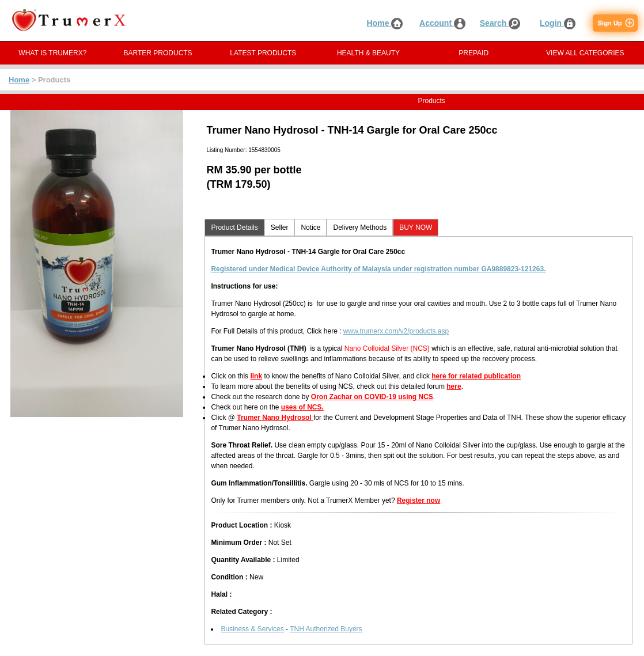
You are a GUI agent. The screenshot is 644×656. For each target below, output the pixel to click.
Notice (310, 227)
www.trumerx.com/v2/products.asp (396, 331)
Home (385, 23)
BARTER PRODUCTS (158, 53)
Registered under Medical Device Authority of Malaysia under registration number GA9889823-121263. (378, 269)
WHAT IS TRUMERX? (52, 53)
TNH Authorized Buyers (326, 629)
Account (442, 23)
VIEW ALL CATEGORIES (585, 53)
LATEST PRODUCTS (263, 53)
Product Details (234, 227)
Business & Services (252, 629)
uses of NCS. (302, 407)
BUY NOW (416, 227)
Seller (280, 227)
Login (558, 23)
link (256, 376)
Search (500, 23)
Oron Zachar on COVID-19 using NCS (372, 397)
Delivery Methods (360, 227)
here (454, 386)
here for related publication (476, 376)
